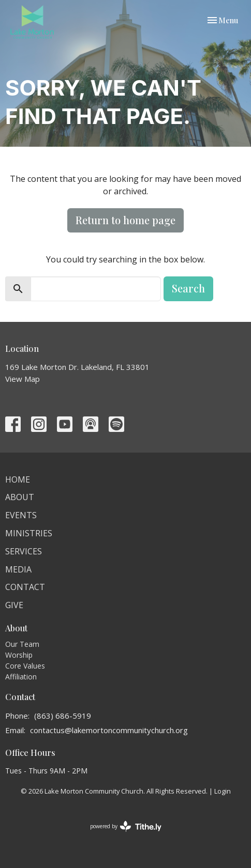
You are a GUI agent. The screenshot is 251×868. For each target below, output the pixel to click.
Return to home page (126, 220)
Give (14, 605)
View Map (23, 379)
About (20, 497)
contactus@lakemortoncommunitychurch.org (109, 730)
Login (223, 791)
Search (188, 288)
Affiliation (21, 677)
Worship (19, 655)
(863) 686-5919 (63, 716)
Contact (25, 587)
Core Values (25, 666)
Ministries (29, 533)
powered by (126, 826)
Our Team (22, 644)
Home (18, 479)
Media (18, 569)
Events (21, 515)
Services (24, 551)
